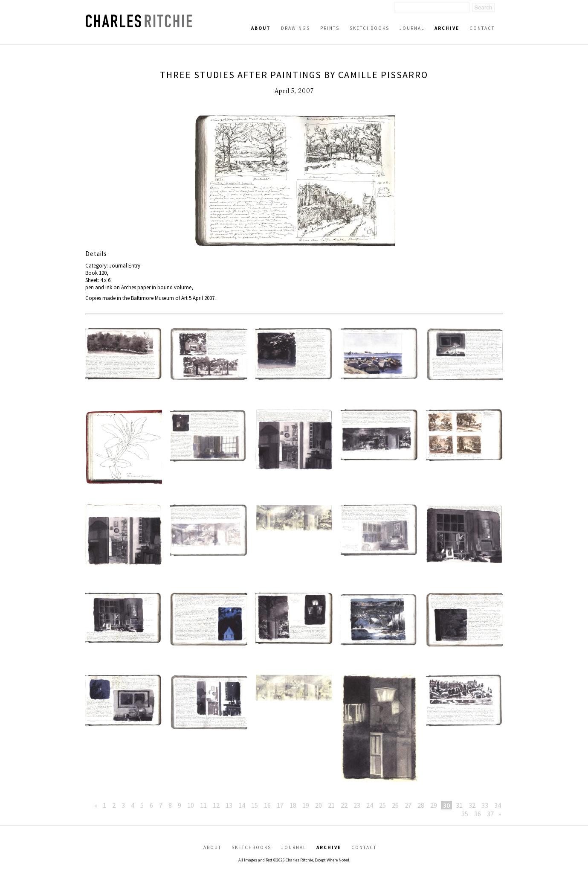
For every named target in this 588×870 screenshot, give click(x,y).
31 (459, 805)
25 (382, 805)
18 (293, 805)
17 (280, 805)
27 (408, 805)
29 (434, 805)
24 (370, 805)
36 (478, 814)
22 (344, 805)
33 (485, 805)
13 (229, 805)
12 (216, 805)
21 (331, 805)
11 (203, 805)
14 (242, 805)
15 (255, 805)
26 (395, 805)
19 (306, 805)
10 (191, 805)
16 (267, 805)
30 (446, 805)
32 (472, 805)
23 (357, 805)
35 (465, 814)
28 (421, 805)
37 (490, 814)
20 (319, 805)
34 (498, 805)
